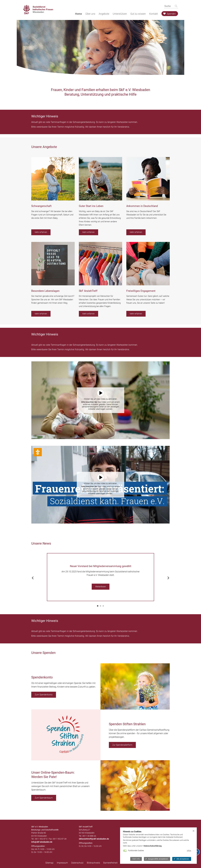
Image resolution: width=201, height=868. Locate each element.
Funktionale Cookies (136, 850)
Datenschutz (77, 863)
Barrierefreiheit (110, 863)
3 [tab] (103, 606)
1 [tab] (98, 606)
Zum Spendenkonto (44, 695)
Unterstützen (120, 14)
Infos (189, 850)
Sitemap (49, 863)
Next (168, 577)
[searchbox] (168, 6)
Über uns (90, 14)
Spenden (170, 14)
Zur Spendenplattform (122, 745)
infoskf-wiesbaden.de (42, 842)
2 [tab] (100, 606)
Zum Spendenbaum (44, 798)
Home (79, 14)
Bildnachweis (93, 863)
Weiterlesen (101, 587)
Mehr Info (136, 859)
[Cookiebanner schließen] (194, 831)
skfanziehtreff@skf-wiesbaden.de (94, 839)
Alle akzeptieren (181, 859)
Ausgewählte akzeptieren (157, 859)
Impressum (62, 863)
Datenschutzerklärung (153, 846)
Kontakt (154, 14)
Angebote (104, 14)
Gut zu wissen (138, 14)
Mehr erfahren (41, 232)
